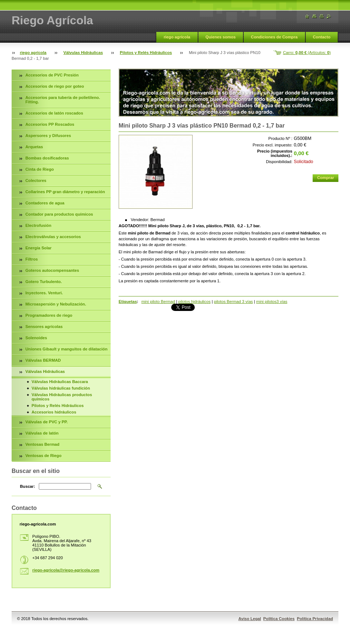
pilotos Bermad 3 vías (234, 302)
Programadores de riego (49, 315)
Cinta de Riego (40, 169)
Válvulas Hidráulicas (83, 53)
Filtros (32, 259)
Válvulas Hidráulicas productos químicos (62, 397)
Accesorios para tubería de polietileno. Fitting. (63, 100)
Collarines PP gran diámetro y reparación (65, 192)
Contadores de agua (45, 203)
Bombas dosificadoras (47, 158)
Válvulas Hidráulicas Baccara (60, 382)
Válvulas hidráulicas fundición (61, 388)
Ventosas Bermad (42, 444)
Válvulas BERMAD (43, 360)
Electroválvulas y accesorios (53, 237)
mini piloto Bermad (158, 302)
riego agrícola (177, 37)
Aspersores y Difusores (48, 136)
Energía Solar (38, 248)
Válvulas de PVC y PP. (47, 422)
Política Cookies (279, 619)
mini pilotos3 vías (272, 302)
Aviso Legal (250, 619)
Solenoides (36, 338)
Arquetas (34, 147)
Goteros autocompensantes (52, 270)
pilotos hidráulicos (195, 302)
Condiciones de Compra (274, 37)
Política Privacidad (315, 619)
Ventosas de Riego (43, 456)
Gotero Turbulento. (44, 282)
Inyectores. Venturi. (44, 293)
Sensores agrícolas (44, 327)
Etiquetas (128, 302)
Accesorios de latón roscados (54, 113)
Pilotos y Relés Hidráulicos (146, 53)
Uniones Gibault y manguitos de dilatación (66, 349)
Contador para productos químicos (59, 214)
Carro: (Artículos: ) (307, 53)
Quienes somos (221, 37)
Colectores (36, 180)
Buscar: (28, 486)
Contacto (322, 37)
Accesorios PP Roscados (50, 124)
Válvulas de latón (42, 433)
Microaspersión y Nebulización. (56, 304)
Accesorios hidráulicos (54, 412)
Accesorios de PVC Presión (52, 75)
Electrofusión (38, 225)
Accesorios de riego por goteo (55, 86)
